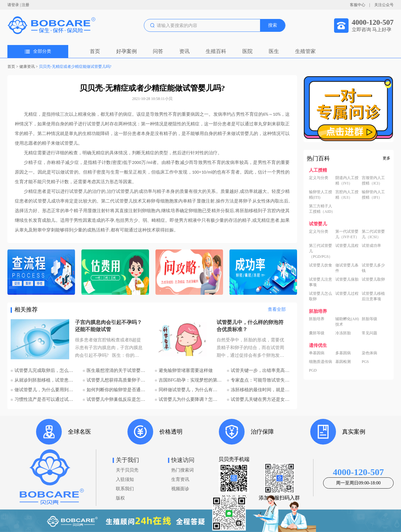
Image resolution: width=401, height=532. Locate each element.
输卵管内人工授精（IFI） (373, 195)
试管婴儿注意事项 (321, 282)
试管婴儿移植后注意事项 (373, 296)
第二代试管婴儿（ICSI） (373, 234)
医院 (247, 51)
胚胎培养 (317, 319)
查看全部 (277, 309)
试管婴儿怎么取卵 (321, 296)
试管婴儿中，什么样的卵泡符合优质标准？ (250, 326)
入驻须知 (125, 479)
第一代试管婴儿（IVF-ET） (347, 234)
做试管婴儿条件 (347, 268)
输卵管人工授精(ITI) (321, 195)
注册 (25, 5)
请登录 (13, 5)
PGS (365, 362)
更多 (387, 158)
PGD (313, 370)
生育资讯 (180, 479)
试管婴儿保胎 (347, 279)
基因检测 (343, 362)
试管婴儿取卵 (373, 279)
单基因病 (317, 353)
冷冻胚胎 (343, 333)
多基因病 (343, 353)
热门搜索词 (182, 470)
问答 (158, 51)
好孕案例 (126, 51)
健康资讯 (27, 67)
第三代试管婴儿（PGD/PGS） (321, 251)
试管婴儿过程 (347, 293)
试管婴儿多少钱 (373, 268)
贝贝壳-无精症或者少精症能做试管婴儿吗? (75, 67)
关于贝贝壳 (127, 470)
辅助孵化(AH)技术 (347, 322)
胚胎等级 (369, 319)
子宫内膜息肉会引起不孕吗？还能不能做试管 (108, 326)
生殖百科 (216, 51)
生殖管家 (305, 51)
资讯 (184, 51)
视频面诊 (180, 489)
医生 (274, 51)
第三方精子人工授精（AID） (322, 209)
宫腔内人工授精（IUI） (347, 195)
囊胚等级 (317, 333)
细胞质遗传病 (321, 362)
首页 (95, 51)
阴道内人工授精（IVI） (347, 180)
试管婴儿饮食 (321, 265)
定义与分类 (319, 178)
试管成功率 (371, 246)
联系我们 (125, 489)
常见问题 (369, 333)
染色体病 (369, 353)
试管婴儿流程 (347, 246)
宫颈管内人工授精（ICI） (373, 180)
